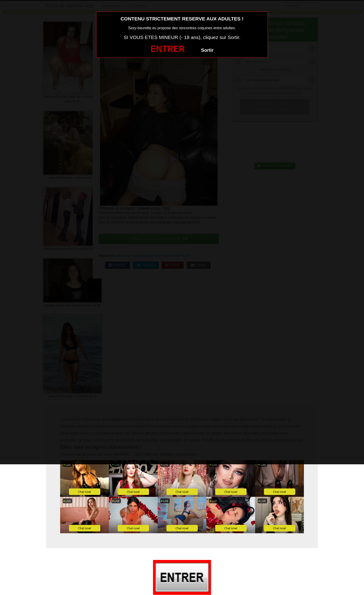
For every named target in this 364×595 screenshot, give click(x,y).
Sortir (207, 50)
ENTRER (168, 49)
